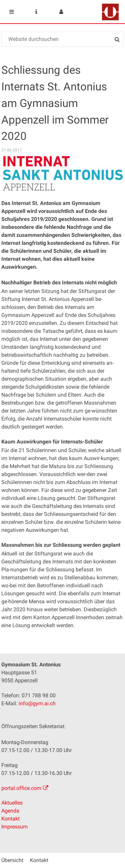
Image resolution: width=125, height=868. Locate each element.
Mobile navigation (12, 12)
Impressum (14, 827)
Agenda (10, 811)
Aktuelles (12, 803)
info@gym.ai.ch (37, 703)
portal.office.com (21, 788)
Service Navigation (36, 12)
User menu (61, 12)
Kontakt (10, 819)
